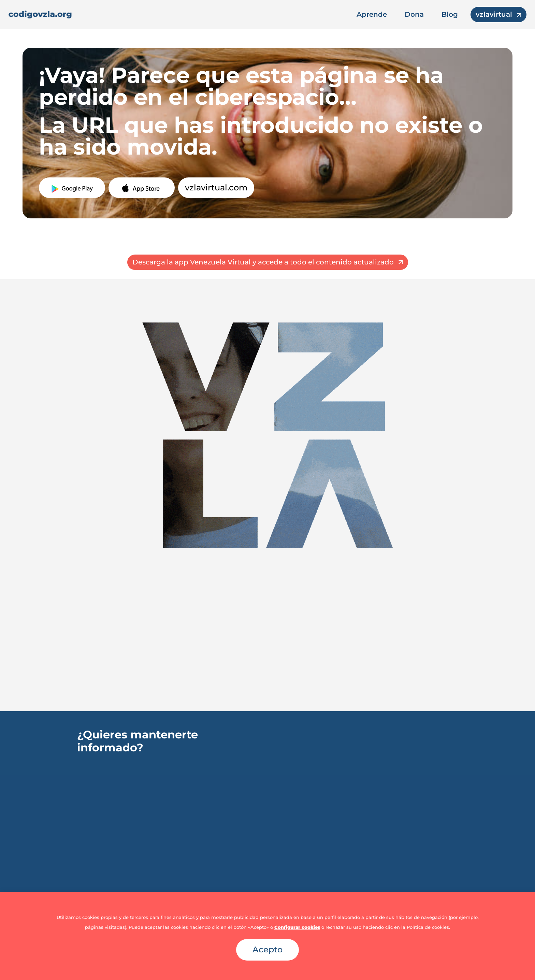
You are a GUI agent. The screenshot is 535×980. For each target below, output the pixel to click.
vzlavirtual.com (216, 188)
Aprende (372, 14)
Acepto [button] (267, 949)
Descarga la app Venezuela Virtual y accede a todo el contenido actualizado (263, 262)
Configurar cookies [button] (297, 927)
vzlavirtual (494, 14)
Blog (450, 14)
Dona (414, 14)
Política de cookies (428, 927)
